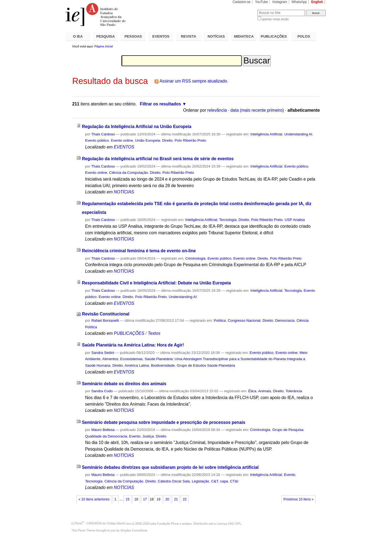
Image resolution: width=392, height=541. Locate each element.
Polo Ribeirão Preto (190, 140)
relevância (217, 110)
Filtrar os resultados (160, 104)
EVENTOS (161, 36)
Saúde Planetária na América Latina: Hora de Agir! (133, 345)
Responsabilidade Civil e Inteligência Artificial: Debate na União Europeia (156, 283)
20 (167, 499)
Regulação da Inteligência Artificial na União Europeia (137, 127)
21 (176, 499)
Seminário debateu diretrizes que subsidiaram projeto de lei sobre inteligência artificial (170, 467)
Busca (244, 10)
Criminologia (195, 258)
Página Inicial (103, 46)
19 (158, 499)
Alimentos (110, 359)
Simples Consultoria (134, 530)
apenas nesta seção (275, 19)
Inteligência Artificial (266, 134)
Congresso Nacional (244, 320)
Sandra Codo (102, 391)
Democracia (285, 320)
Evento (135, 436)
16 (136, 499)
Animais (265, 391)
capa (224, 481)
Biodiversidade (163, 365)
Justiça (148, 436)
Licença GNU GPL (229, 523)
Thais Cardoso (103, 134)
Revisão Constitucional (106, 314)
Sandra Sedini (103, 353)
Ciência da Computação (129, 173)
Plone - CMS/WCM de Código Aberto (100, 523)
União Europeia (148, 140)
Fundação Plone (168, 523)
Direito (167, 140)
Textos (154, 333)
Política (220, 320)
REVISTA (189, 36)
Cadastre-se (241, 2)
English (317, 2)
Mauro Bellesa (103, 430)
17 (145, 499)
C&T (215, 481)
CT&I (234, 481)
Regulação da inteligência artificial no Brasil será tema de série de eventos (158, 159)
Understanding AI (298, 134)
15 (127, 499)
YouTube (262, 2)
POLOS (304, 36)
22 (185, 499)
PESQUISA (106, 36)
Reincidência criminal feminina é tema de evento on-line (139, 251)
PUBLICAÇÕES (274, 36)
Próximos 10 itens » (298, 499)
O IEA (78, 36)
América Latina (137, 365)
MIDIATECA (244, 36)
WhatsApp (299, 2)
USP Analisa (295, 220)
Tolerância (294, 391)
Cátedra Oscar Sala (174, 481)
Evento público (97, 140)
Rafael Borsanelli (105, 320)
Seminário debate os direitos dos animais (124, 384)
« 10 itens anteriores (94, 499)
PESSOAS (133, 36)
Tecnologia (228, 220)
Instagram (280, 2)
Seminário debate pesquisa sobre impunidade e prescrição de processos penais (164, 422)
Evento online (122, 140)
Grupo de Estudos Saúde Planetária (206, 365)
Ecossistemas (131, 359)
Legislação (201, 481)
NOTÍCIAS (216, 36)
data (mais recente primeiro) (257, 110)
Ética (252, 391)
